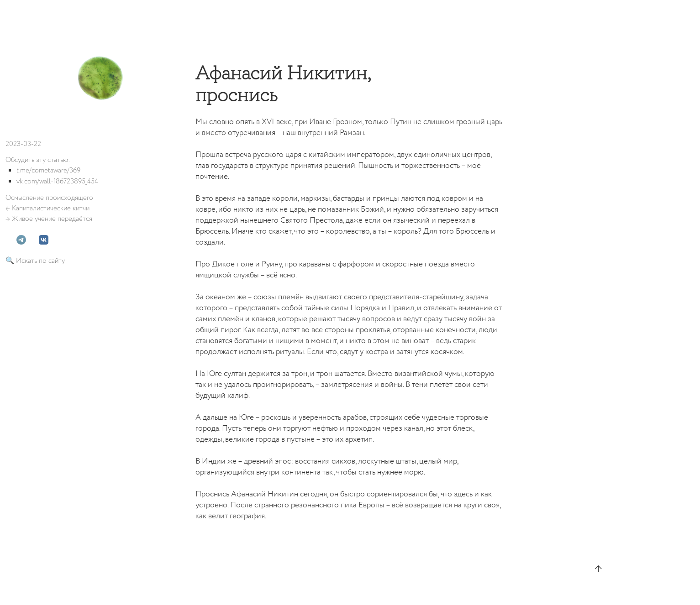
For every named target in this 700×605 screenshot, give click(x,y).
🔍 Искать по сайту (35, 261)
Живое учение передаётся (52, 219)
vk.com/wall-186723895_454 (57, 181)
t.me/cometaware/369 (48, 170)
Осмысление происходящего (49, 198)
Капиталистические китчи (51, 208)
